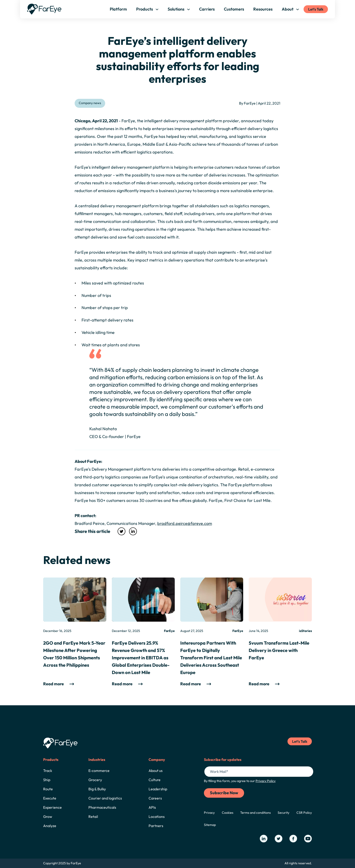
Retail (93, 817)
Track (48, 771)
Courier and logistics (105, 798)
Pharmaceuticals (102, 807)
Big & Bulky (97, 789)
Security (283, 813)
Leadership (158, 789)
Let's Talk (316, 9)
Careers (155, 798)
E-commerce (99, 771)
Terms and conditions (255, 813)
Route (48, 789)
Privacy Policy (266, 781)
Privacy (209, 813)
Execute (50, 798)
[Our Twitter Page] (279, 839)
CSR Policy (304, 813)
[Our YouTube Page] (308, 839)
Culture (155, 780)
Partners (156, 826)
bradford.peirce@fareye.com (185, 523)
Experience (52, 807)
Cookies (228, 813)
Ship (47, 780)
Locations (157, 817)
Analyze (50, 826)
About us (156, 771)
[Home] (44, 9)
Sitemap (210, 825)
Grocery (95, 780)
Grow (48, 817)
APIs (152, 807)
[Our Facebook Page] (293, 839)
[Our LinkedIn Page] (264, 839)
